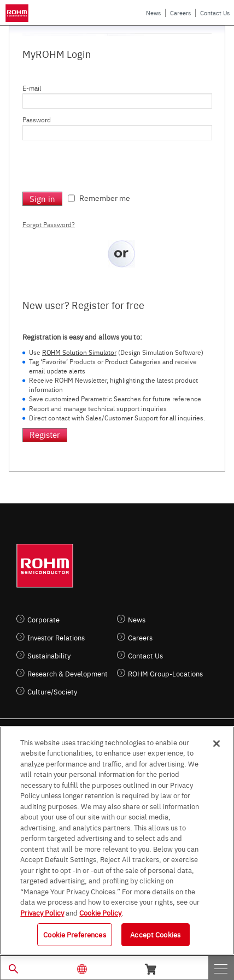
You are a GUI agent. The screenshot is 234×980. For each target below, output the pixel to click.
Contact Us (215, 13)
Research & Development (68, 673)
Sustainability (49, 655)
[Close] (217, 744)
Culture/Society (52, 691)
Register (45, 434)
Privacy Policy (42, 912)
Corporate (43, 619)
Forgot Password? (49, 224)
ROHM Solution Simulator (79, 352)
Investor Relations (56, 637)
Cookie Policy (100, 912)
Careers (180, 13)
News (153, 13)
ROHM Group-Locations (165, 673)
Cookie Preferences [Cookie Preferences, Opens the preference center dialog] (74, 934)
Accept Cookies (155, 934)
